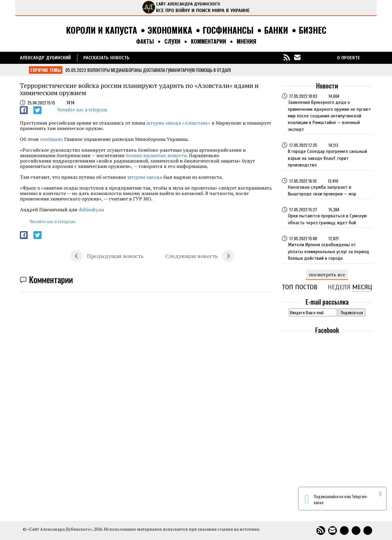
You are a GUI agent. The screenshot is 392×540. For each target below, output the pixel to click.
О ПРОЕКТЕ (348, 58)
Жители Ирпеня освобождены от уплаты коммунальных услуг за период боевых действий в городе (328, 251)
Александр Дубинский (45, 58)
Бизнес (313, 30)
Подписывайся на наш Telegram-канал (336, 499)
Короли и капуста (101, 30)
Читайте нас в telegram (82, 110)
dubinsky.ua (91, 209)
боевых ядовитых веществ (156, 155)
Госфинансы (228, 30)
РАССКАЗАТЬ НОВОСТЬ (106, 58)
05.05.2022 (76, 70)
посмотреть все (327, 275)
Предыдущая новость (115, 256)
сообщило (51, 139)
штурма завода (145, 177)
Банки (276, 30)
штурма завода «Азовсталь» (178, 123)
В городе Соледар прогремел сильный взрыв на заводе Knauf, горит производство (327, 158)
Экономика (170, 30)
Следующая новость (191, 256)
